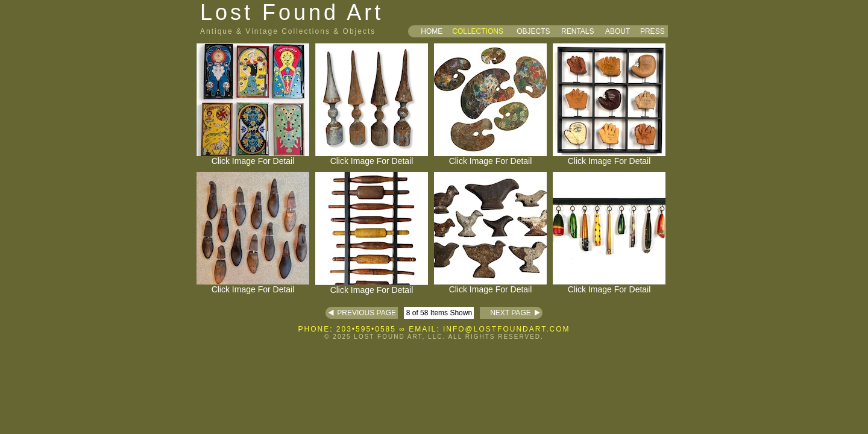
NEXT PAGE (505, 313)
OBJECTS (533, 31)
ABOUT (618, 31)
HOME (432, 31)
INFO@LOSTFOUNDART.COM (507, 329)
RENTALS (577, 31)
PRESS (653, 31)
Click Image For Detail (253, 157)
